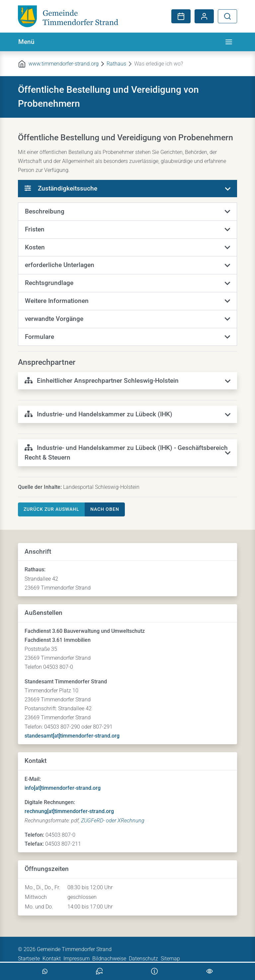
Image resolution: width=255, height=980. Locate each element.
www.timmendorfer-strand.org (64, 64)
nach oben (105, 509)
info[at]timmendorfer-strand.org (63, 788)
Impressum (77, 959)
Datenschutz (143, 959)
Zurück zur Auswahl (51, 509)
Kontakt (52, 959)
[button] (127, 212)
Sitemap (170, 959)
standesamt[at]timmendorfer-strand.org (72, 736)
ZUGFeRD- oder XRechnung (113, 821)
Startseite (29, 959)
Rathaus (116, 64)
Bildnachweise (109, 959)
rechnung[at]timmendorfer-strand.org (69, 811)
